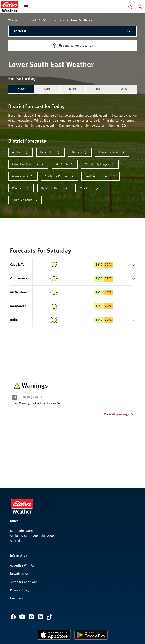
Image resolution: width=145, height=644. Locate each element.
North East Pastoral (60, 176)
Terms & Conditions (24, 582)
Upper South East (55, 188)
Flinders (80, 152)
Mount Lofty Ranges (100, 164)
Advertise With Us (22, 566)
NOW (21, 89)
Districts (59, 20)
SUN (47, 89)
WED (124, 89)
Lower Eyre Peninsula (28, 164)
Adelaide (21, 152)
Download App (20, 574)
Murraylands (23, 176)
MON (72, 89)
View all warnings (119, 414)
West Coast (89, 188)
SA (45, 20)
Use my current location (73, 46)
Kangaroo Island (112, 152)
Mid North (65, 164)
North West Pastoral (101, 176)
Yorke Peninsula (25, 200)
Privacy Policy (20, 590)
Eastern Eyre (50, 152)
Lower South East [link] (82, 20)
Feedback (17, 599)
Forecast (31, 20)
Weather (13, 20)
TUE (98, 89)
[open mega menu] (26, 7)
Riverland (21, 188)
